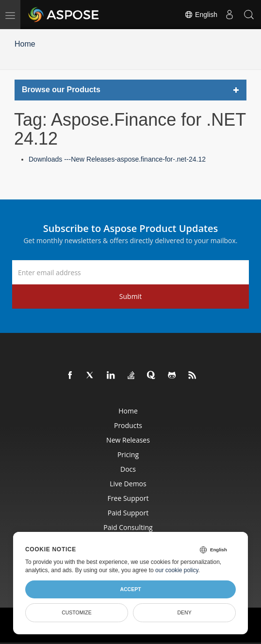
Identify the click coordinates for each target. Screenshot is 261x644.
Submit (130, 296)
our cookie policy (177, 570)
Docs (128, 469)
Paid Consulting (128, 527)
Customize (77, 612)
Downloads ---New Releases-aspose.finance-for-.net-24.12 (117, 159)
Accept (130, 589)
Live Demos (128, 484)
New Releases (128, 440)
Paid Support (128, 513)
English (201, 15)
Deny (184, 612)
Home (25, 44)
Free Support (128, 498)
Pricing (128, 454)
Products (128, 425)
